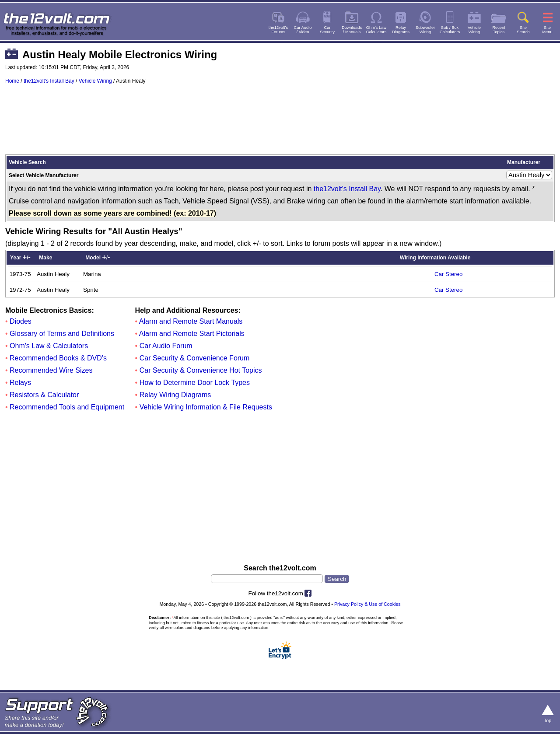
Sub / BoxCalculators (450, 30)
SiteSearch (523, 30)
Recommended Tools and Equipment (67, 407)
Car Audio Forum (166, 346)
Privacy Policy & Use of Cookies (367, 604)
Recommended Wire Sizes (51, 370)
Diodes (21, 321)
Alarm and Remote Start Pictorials (192, 334)
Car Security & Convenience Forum (195, 358)
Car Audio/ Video (303, 30)
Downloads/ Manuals (352, 30)
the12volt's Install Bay (49, 81)
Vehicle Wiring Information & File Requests (206, 407)
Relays (20, 383)
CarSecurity (327, 30)
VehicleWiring (474, 30)
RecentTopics (499, 30)
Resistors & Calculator (44, 395)
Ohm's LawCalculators (376, 30)
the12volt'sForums (278, 30)
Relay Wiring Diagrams (175, 395)
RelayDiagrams (401, 30)
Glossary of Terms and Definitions (62, 334)
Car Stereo (448, 274)
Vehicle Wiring (95, 81)
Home (12, 81)
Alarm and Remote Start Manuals (191, 321)
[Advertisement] (280, 123)
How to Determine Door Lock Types (195, 383)
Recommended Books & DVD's (58, 358)
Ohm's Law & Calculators (49, 346)
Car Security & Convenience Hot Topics (201, 370)
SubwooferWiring (425, 30)
